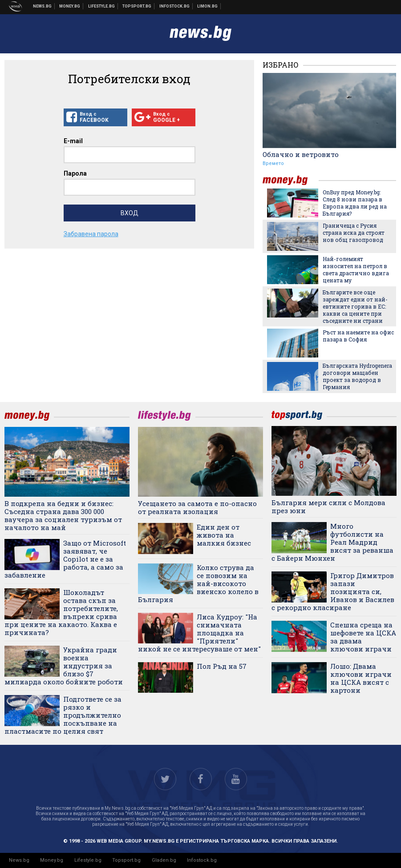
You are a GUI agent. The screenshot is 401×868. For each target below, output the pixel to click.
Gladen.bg (164, 860)
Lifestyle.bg (88, 860)
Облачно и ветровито (301, 154)
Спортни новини (137, 6)
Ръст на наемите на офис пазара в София (358, 336)
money (291, 180)
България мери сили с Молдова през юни (328, 506)
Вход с (95, 117)
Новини (43, 6)
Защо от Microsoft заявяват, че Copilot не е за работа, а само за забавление (65, 559)
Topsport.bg (126, 860)
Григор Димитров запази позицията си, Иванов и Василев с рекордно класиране (333, 591)
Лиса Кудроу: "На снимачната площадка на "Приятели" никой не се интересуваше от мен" (199, 633)
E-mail (73, 141)
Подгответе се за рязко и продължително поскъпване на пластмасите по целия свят (63, 715)
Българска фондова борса (175, 6)
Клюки (102, 6)
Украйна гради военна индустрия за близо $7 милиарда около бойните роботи (64, 666)
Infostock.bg (202, 860)
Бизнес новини (70, 6)
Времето (273, 163)
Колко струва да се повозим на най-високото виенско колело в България (198, 583)
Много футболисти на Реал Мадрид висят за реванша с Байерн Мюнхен (332, 542)
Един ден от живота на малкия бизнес (224, 535)
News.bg (19, 860)
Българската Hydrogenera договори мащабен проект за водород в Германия (357, 376)
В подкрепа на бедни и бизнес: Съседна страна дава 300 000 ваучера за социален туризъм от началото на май (63, 515)
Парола (75, 173)
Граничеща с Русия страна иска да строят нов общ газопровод (354, 233)
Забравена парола (91, 234)
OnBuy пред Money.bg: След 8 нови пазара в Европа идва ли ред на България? (355, 203)
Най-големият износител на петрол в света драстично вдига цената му (356, 269)
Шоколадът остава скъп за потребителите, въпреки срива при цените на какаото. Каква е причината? (61, 612)
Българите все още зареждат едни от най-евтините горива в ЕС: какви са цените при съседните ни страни (355, 306)
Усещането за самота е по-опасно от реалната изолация (197, 507)
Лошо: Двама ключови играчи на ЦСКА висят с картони (361, 678)
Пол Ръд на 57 (222, 666)
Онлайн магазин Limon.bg (208, 6)
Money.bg (52, 860)
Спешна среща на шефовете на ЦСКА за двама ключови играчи (363, 637)
